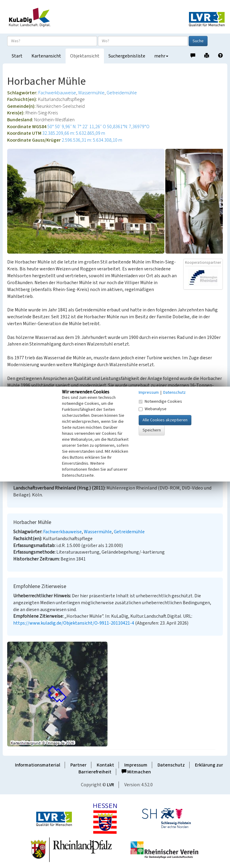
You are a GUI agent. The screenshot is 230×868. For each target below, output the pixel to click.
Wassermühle (91, 93)
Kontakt (105, 765)
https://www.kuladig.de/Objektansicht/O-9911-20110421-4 (74, 623)
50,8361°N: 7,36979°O (128, 127)
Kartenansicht (46, 56)
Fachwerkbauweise (57, 93)
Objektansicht (85, 56)
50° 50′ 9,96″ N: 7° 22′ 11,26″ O (77, 127)
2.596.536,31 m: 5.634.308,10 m (92, 140)
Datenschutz (171, 765)
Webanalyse (153, 409)
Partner (78, 765)
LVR (111, 785)
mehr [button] (161, 56)
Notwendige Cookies (160, 402)
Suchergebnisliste (127, 56)
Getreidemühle (122, 93)
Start (17, 56)
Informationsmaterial (38, 765)
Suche (198, 41)
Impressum (136, 765)
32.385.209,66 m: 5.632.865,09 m (74, 133)
